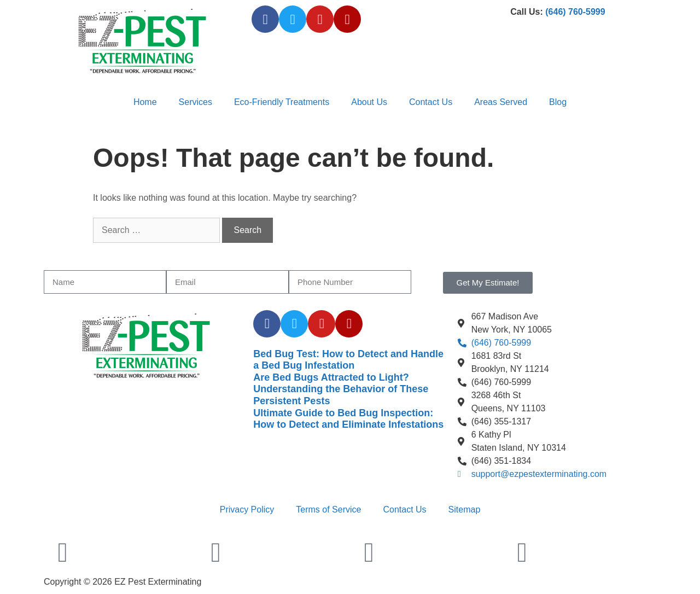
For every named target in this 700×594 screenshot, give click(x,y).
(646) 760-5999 (575, 12)
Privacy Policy (247, 509)
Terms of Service (328, 509)
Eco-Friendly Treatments (282, 102)
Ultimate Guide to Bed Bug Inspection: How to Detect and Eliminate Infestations (348, 419)
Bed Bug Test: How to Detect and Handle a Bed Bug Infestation (348, 360)
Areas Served (501, 102)
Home (145, 102)
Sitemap (465, 509)
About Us (369, 102)
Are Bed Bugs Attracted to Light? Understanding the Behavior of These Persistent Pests (341, 389)
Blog (558, 102)
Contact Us (431, 102)
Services (196, 102)
